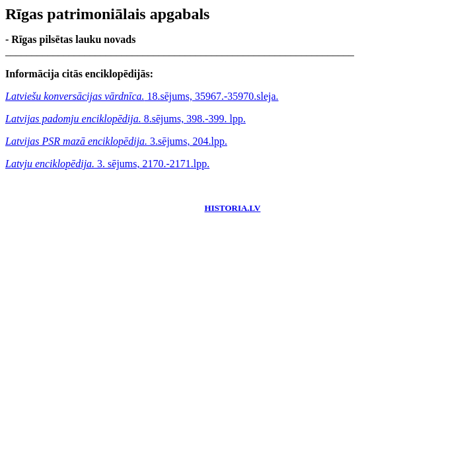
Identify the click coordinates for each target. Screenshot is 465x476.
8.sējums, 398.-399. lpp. (194, 119)
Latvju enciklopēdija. (50, 164)
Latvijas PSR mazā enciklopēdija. (76, 141)
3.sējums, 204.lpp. (187, 141)
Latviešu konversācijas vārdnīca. (75, 96)
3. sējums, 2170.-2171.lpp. (152, 164)
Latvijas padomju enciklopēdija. (73, 119)
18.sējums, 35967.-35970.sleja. (211, 96)
